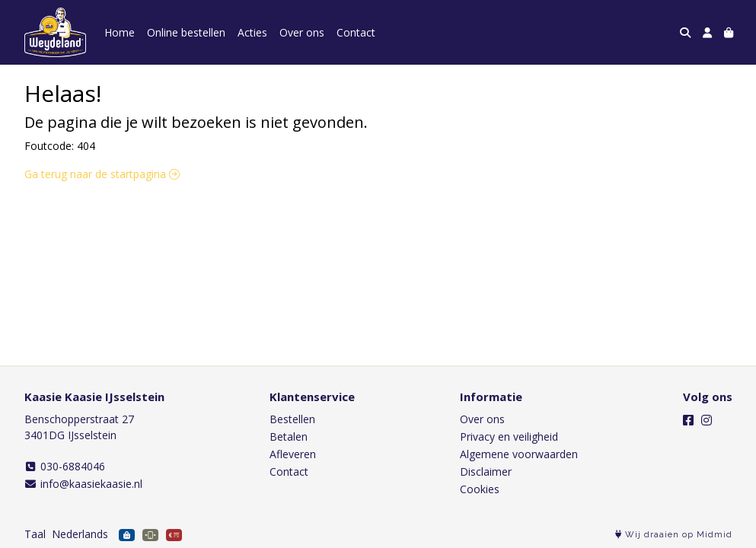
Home (120, 32)
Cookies (480, 489)
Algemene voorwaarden (519, 454)
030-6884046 (65, 466)
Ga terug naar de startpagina (102, 174)
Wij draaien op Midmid (674, 535)
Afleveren (293, 454)
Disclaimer (486, 472)
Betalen (289, 436)
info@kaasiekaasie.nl (84, 484)
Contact (356, 32)
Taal (35, 534)
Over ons (302, 32)
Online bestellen (186, 32)
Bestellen (292, 419)
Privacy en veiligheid (509, 436)
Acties (252, 32)
